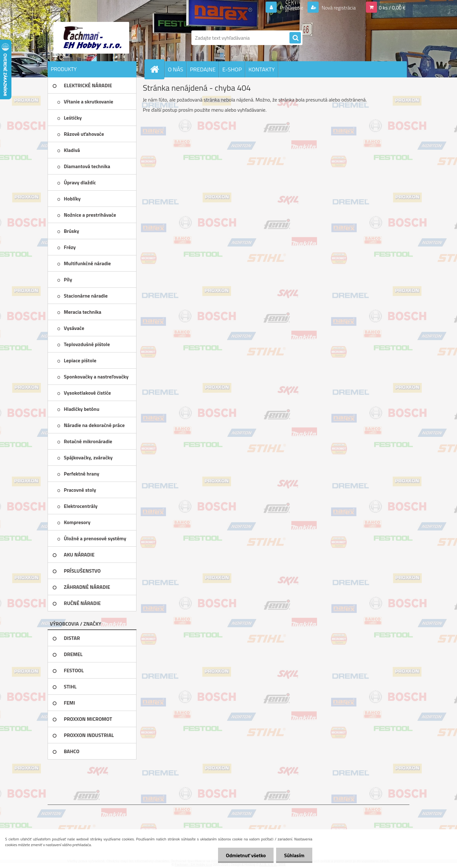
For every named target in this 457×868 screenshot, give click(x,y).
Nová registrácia (338, 8)
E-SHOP (232, 69)
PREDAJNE (203, 69)
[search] (295, 38)
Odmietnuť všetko (246, 855)
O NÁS (176, 69)
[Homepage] (157, 69)
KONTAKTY (262, 69)
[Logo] (91, 38)
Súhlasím (294, 855)
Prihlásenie (291, 8)
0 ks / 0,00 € (392, 8)
